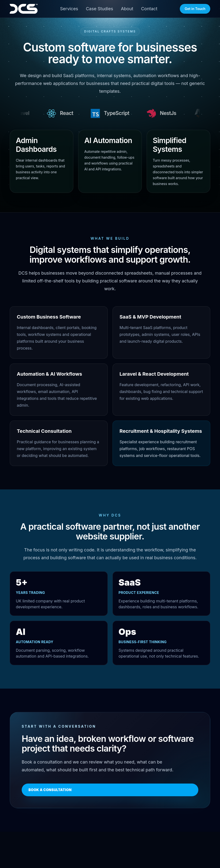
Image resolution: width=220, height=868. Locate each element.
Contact (149, 9)
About (127, 9)
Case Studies (99, 9)
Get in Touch (195, 9)
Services (69, 9)
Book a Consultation (50, 790)
